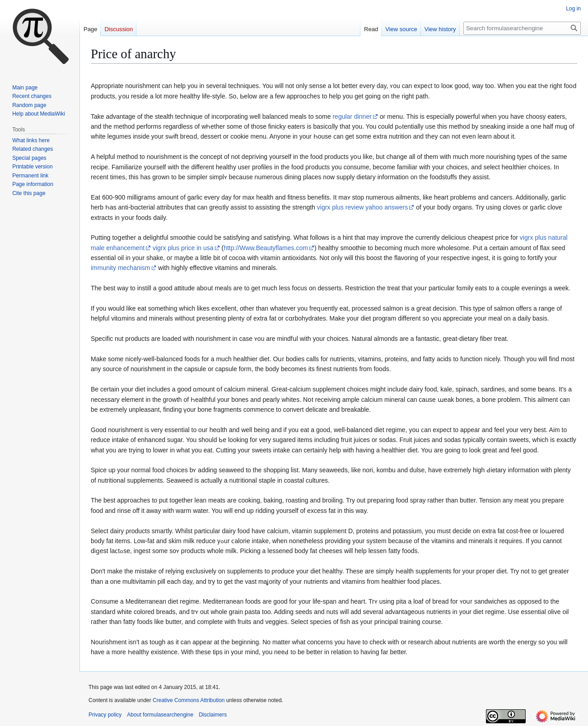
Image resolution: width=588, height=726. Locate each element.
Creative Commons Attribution (189, 700)
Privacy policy (105, 715)
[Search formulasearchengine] (522, 28)
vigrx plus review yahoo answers (363, 207)
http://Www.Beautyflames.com (266, 248)
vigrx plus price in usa (183, 248)
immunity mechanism (120, 268)
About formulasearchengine (160, 715)
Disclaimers (213, 715)
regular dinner (352, 116)
